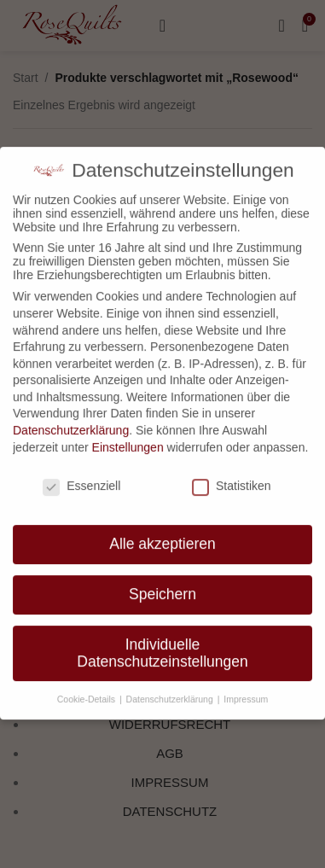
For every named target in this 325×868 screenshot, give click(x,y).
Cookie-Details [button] (87, 690)
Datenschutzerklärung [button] (171, 690)
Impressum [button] (246, 690)
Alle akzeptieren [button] (162, 535)
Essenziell (81, 476)
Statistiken (232, 476)
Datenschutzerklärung (71, 422)
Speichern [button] (162, 585)
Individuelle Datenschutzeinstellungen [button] (162, 644)
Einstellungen (128, 439)
